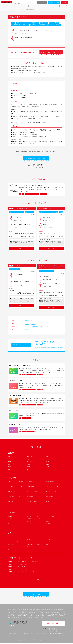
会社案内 (10, 634)
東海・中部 (30, 457)
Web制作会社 (49, 519)
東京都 (26, 330)
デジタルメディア (31, 524)
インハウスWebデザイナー (34, 504)
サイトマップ (20, 634)
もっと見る (36, 580)
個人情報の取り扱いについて (15, 636)
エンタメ (10, 550)
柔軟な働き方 (49, 545)
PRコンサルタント (12, 484)
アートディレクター (32, 489)
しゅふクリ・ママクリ (13, 547)
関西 (47, 457)
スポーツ (48, 547)
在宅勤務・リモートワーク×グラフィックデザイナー (21, 565)
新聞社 (48, 522)
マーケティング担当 (51, 499)
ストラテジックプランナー (33, 484)
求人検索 (65, 2)
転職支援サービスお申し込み (54, 2)
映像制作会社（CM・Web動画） (35, 519)
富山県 (10, 470)
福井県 (29, 470)
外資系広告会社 (31, 537)
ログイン (42, 2)
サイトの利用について (34, 634)
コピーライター (31, 487)
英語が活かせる (12, 545)
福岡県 (29, 467)
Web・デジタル (31, 542)
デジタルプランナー (51, 492)
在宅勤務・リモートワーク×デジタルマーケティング (21, 572)
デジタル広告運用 (12, 494)
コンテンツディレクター (14, 497)
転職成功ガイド (40, 6)
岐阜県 (10, 464)
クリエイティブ (50, 540)
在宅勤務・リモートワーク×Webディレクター (19, 570)
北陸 (28, 460)
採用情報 (15, 634)
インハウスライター (51, 502)
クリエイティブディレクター (15, 487)
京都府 (48, 464)
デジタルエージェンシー (31, 324)
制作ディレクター (50, 482)
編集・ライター (50, 497)
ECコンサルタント (29, 321)
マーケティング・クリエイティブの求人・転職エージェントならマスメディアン (37, 641)
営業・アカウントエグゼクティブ (16, 482)
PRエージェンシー (50, 517)
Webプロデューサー (32, 494)
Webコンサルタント (32, 492)
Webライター (30, 497)
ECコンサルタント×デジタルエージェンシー (36, 327)
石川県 (48, 467)
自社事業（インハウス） (52, 524)
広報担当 (10, 499)
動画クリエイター (12, 492)
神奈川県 (29, 462)
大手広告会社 (11, 537)
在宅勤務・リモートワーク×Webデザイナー (19, 567)
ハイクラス (11, 540)
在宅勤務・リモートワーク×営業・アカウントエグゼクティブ (23, 562)
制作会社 (10, 519)
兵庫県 (10, 467)
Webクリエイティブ (13, 542)
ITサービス (11, 522)
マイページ (31, 168)
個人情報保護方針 (26, 636)
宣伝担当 (29, 499)
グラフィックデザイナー (52, 487)
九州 (9, 460)
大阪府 (29, 464)
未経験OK (29, 547)
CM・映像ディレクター (52, 489)
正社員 (48, 537)
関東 (29, 330)
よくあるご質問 (51, 6)
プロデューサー (31, 482)
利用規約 (26, 634)
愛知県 (48, 462)
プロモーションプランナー (52, 484)
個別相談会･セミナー (28, 6)
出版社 (10, 524)
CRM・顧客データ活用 (32, 502)
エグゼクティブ (31, 540)
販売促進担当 (11, 502)
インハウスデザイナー (13, 504)
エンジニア (49, 542)
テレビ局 (29, 522)
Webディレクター (50, 494)
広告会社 (10, 517)
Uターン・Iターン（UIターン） (35, 545)
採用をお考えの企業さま (64, 6)
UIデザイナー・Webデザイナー (16, 489)
